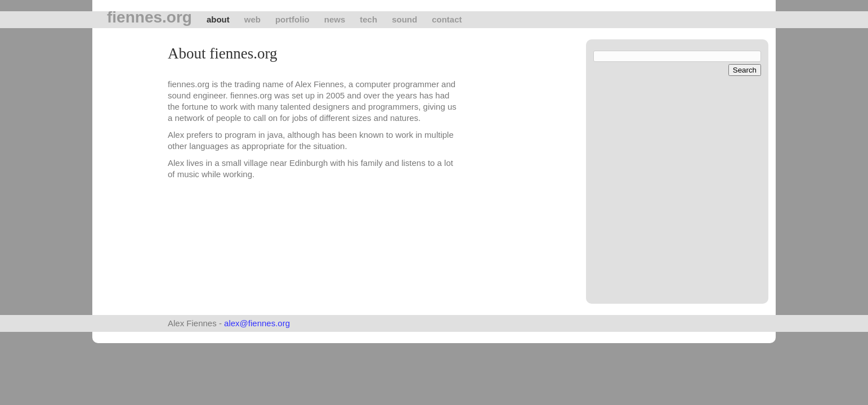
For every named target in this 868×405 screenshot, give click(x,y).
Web (252, 19)
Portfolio (292, 19)
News (335, 19)
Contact (447, 19)
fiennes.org (149, 17)
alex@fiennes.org (257, 323)
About (218, 19)
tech (368, 19)
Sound (404, 19)
